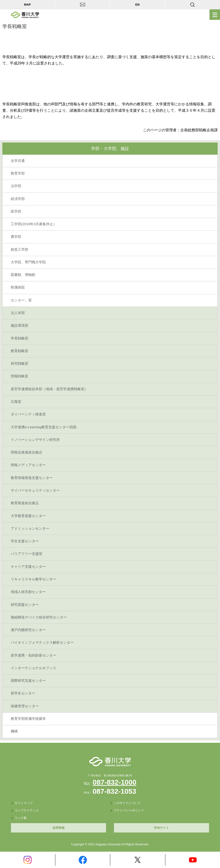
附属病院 (18, 287)
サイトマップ (24, 803)
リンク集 (21, 818)
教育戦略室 (20, 351)
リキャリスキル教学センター (34, 579)
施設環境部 (20, 325)
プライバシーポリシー (129, 810)
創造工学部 (20, 250)
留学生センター (23, 693)
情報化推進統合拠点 (27, 452)
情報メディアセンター (28, 465)
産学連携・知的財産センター (34, 655)
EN (137, 5)
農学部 (16, 237)
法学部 (16, 186)
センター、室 (21, 300)
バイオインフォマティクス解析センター (42, 643)
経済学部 (18, 199)
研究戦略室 (20, 364)
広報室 (16, 402)
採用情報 (59, 828)
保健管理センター (25, 706)
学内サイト (161, 828)
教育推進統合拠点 (25, 503)
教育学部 (18, 173)
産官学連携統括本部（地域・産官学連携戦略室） (49, 389)
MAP (27, 5)
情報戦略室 (20, 376)
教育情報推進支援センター (32, 478)
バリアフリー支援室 (27, 554)
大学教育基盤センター (28, 516)
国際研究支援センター (28, 681)
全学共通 (18, 161)
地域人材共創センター (28, 592)
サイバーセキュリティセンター (35, 490)
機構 (14, 731)
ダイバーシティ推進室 (28, 414)
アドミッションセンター (30, 529)
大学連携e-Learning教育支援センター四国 (44, 427)
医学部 (16, 211)
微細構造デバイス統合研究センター (39, 617)
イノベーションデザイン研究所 (35, 440)
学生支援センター (25, 541)
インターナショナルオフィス (34, 668)
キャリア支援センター (28, 567)
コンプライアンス (27, 810)
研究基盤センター (25, 605)
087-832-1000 (115, 782)
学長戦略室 (20, 338)
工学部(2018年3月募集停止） (34, 224)
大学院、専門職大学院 (28, 262)
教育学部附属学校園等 (28, 719)
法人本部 (18, 313)
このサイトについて (127, 803)
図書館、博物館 (23, 275)
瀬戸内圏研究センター (28, 630)
